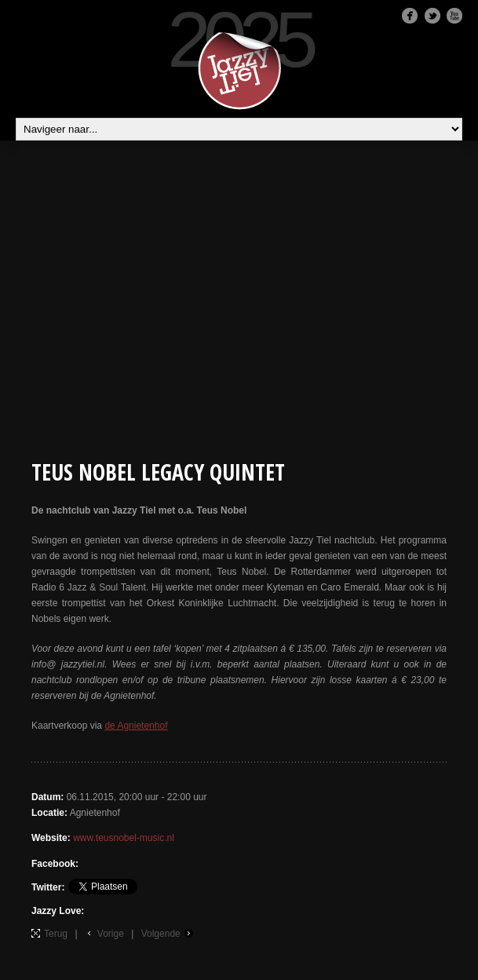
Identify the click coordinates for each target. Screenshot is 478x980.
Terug (56, 934)
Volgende (161, 934)
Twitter (432, 16)
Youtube (454, 16)
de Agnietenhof (136, 726)
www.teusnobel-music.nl (124, 838)
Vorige (111, 934)
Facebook (410, 16)
